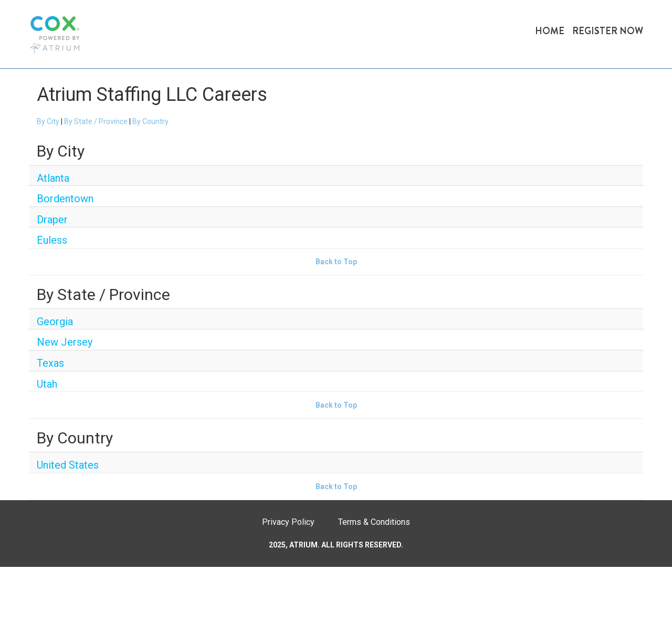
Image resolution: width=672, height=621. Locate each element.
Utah (47, 384)
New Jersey (65, 342)
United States (68, 465)
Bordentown (65, 199)
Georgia (55, 322)
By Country (150, 121)
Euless (52, 240)
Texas (50, 363)
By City (48, 121)
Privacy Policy (288, 522)
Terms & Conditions (374, 522)
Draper (52, 220)
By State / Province (96, 121)
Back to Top (336, 262)
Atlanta (53, 178)
